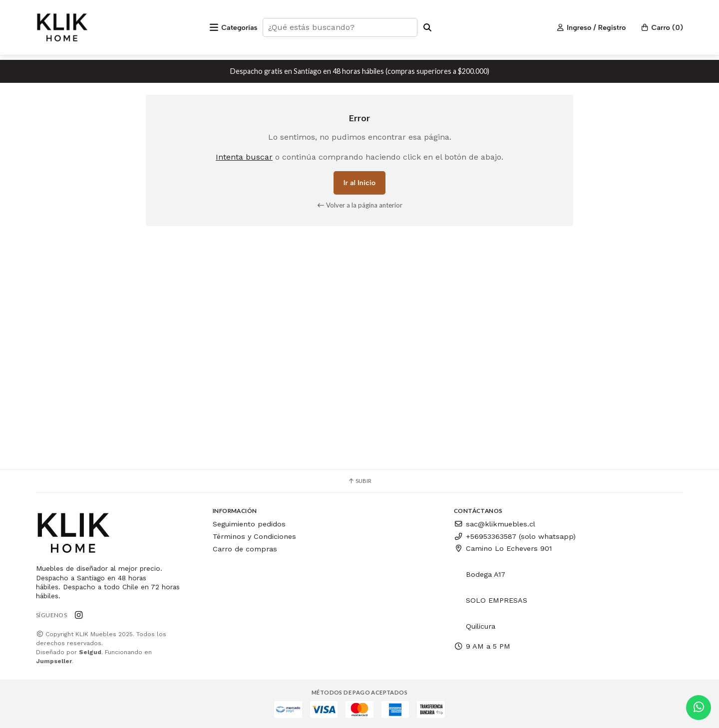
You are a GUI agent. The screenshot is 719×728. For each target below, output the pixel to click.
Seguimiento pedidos (249, 524)
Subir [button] (359, 481)
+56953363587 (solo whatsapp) (515, 536)
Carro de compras (245, 549)
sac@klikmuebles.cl (495, 524)
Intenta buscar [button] (244, 157)
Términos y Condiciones (254, 536)
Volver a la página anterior (360, 205)
